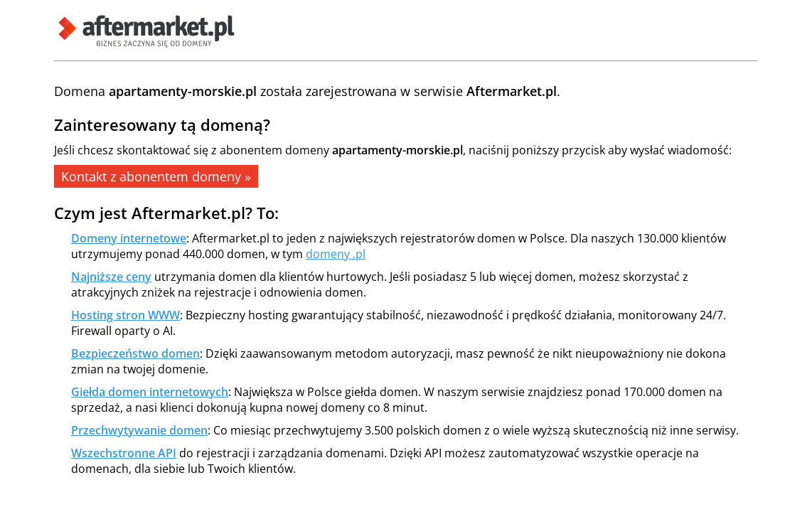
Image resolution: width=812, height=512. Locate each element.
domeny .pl (336, 254)
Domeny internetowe (129, 238)
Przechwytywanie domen (139, 430)
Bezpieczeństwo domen (135, 353)
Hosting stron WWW (125, 315)
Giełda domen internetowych (150, 392)
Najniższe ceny (111, 277)
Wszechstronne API (124, 453)
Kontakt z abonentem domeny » (156, 176)
